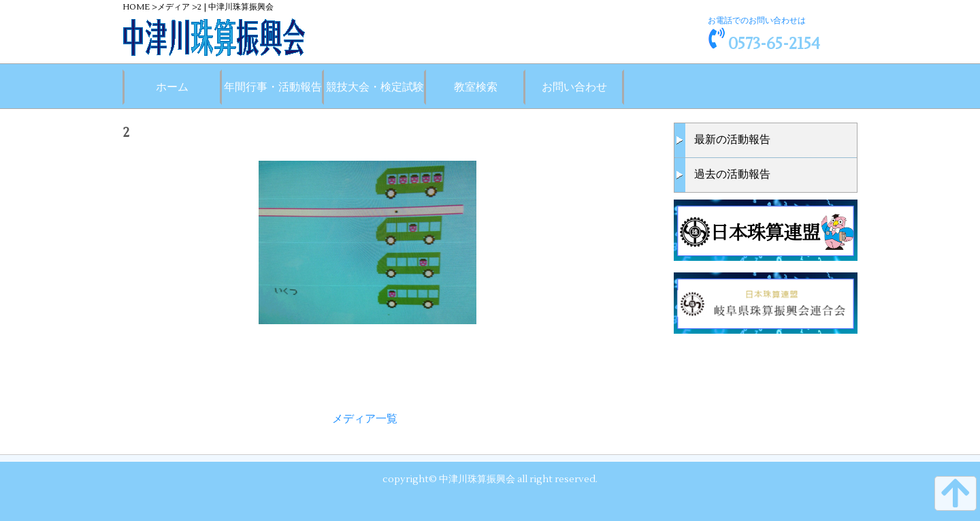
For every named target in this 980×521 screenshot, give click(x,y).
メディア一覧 (365, 419)
